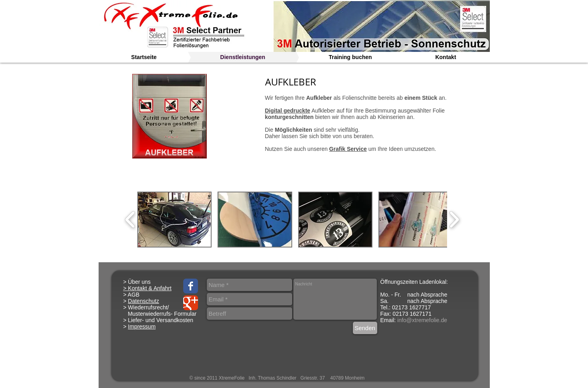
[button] (175, 220)
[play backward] (130, 220)
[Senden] (365, 328)
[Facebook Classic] (191, 286)
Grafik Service (348, 149)
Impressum (142, 327)
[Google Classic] (191, 303)
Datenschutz (144, 301)
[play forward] (454, 220)
